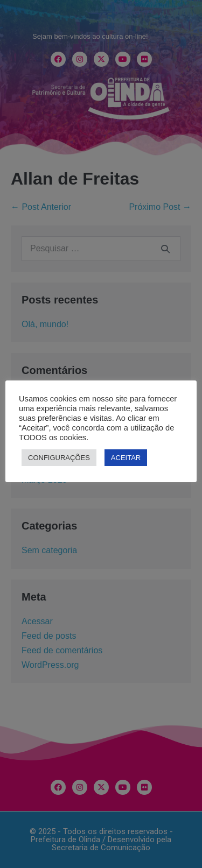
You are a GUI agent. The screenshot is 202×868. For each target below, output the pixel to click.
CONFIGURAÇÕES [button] (59, 458)
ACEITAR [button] (126, 458)
